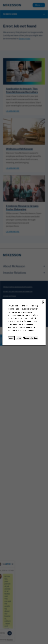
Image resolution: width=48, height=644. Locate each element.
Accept (11, 338)
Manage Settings (30, 338)
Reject (19, 338)
